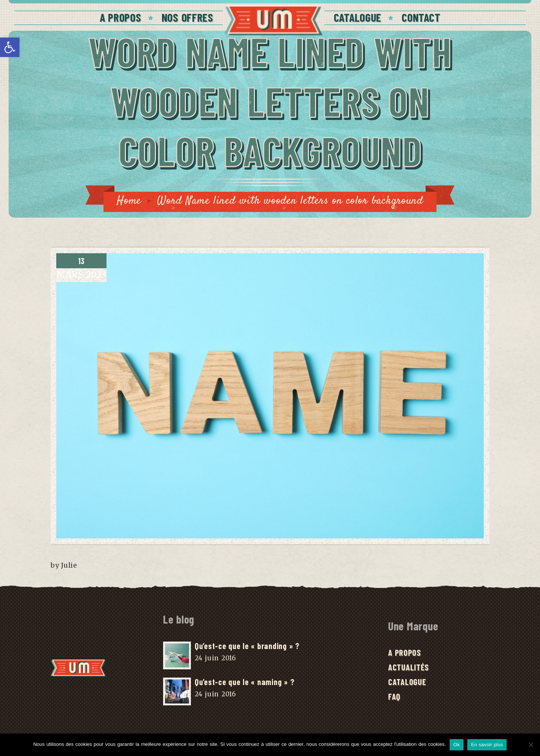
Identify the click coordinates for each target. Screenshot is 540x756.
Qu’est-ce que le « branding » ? (247, 646)
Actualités (409, 667)
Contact (421, 17)
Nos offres (187, 17)
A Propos (121, 17)
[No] (531, 745)
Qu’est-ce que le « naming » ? (244, 682)
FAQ (394, 696)
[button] (10, 47)
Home (129, 201)
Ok (457, 745)
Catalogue (358, 17)
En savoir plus (487, 745)
